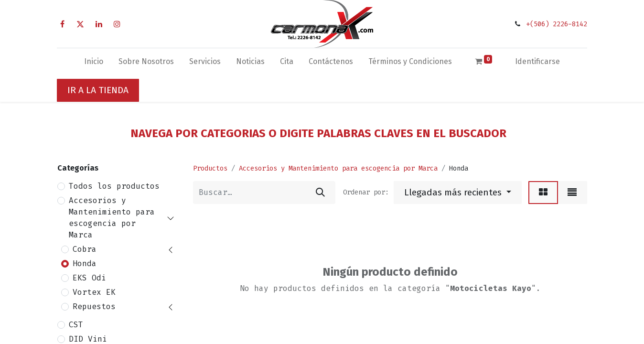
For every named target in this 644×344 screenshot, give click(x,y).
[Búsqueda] (320, 193)
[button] (458, 193)
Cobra (85, 249)
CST (76, 325)
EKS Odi (89, 278)
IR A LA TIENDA (98, 90)
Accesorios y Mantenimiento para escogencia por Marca (112, 218)
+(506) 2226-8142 (557, 24)
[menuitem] (94, 64)
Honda (85, 263)
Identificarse (537, 61)
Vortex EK (94, 292)
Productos (210, 168)
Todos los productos (114, 186)
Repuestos (94, 306)
